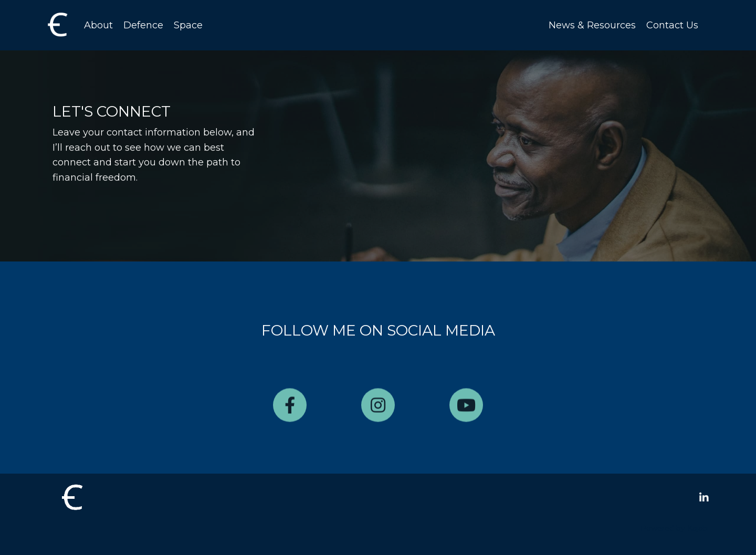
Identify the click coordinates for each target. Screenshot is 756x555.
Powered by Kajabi (675, 528)
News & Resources (592, 25)
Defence (143, 25)
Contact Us (672, 25)
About (98, 25)
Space (188, 25)
